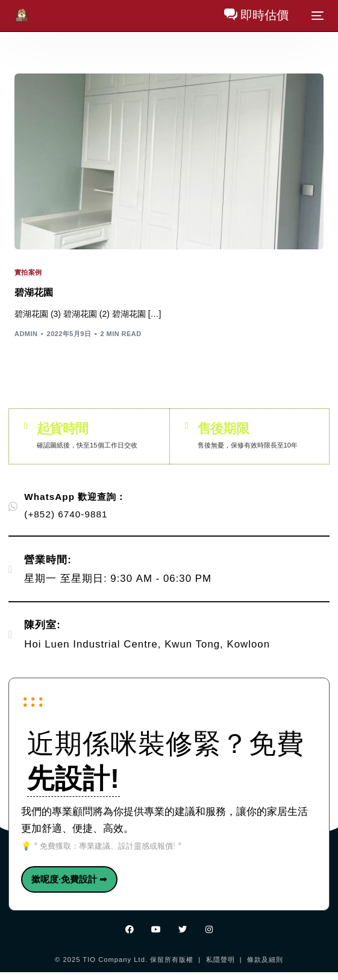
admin (26, 334)
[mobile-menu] (316, 16)
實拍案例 (28, 273)
